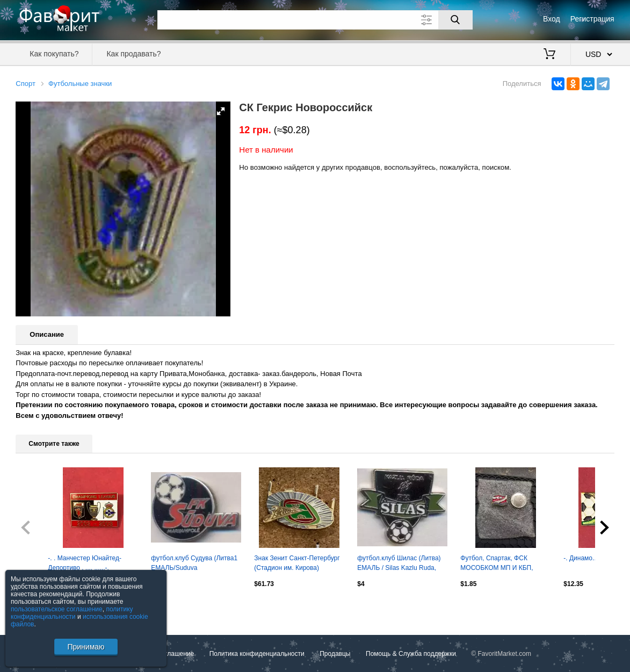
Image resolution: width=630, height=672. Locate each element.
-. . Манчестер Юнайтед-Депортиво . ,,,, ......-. (85, 563)
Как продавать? (133, 54)
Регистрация (592, 19)
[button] (221, 111)
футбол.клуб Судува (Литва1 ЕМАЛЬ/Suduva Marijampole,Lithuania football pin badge (194, 564)
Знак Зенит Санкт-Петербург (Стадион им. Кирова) (297, 563)
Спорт (26, 84)
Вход (552, 19)
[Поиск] (455, 20)
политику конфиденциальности (72, 613)
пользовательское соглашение (57, 609)
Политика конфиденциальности (257, 654)
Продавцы (335, 654)
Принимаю (86, 647)
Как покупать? (54, 54)
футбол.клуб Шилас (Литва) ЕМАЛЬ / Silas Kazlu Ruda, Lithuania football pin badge (399, 564)
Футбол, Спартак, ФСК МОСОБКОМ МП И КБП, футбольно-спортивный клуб (503, 564)
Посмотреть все (39, 606)
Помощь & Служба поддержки (411, 654)
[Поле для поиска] (315, 20)
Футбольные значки (80, 84)
